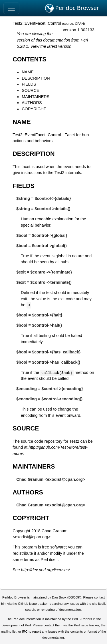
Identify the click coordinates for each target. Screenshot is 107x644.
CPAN (79, 24)
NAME (28, 72)
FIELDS (29, 84)
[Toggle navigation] (11, 8)
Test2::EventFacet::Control (37, 23)
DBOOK (74, 597)
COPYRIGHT (34, 109)
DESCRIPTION (36, 78)
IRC (25, 631)
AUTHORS (32, 103)
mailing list (9, 631)
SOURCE (31, 90)
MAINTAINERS (36, 97)
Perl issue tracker (86, 625)
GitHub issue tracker (33, 604)
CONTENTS (30, 59)
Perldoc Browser (72, 8)
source (68, 24)
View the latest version (51, 46)
